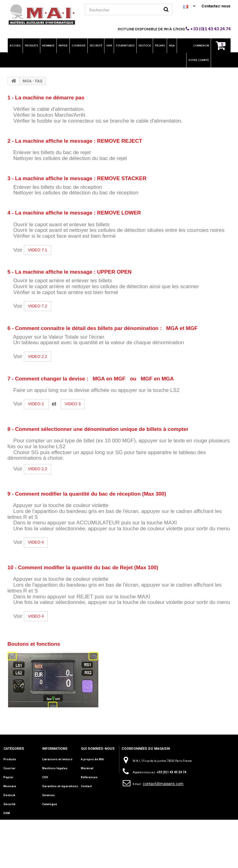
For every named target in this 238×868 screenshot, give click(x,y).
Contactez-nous (216, 6)
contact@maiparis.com (163, 784)
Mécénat (87, 768)
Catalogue (50, 804)
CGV (45, 777)
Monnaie (10, 786)
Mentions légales (55, 768)
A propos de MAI (93, 759)
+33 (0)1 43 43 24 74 (208, 29)
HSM (7, 813)
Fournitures (12, 822)
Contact (86, 786)
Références (89, 777)
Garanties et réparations (60, 786)
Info (6, 831)
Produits (10, 759)
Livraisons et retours (57, 759)
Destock (9, 795)
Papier (8, 777)
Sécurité (9, 804)
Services (48, 795)
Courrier (9, 768)
